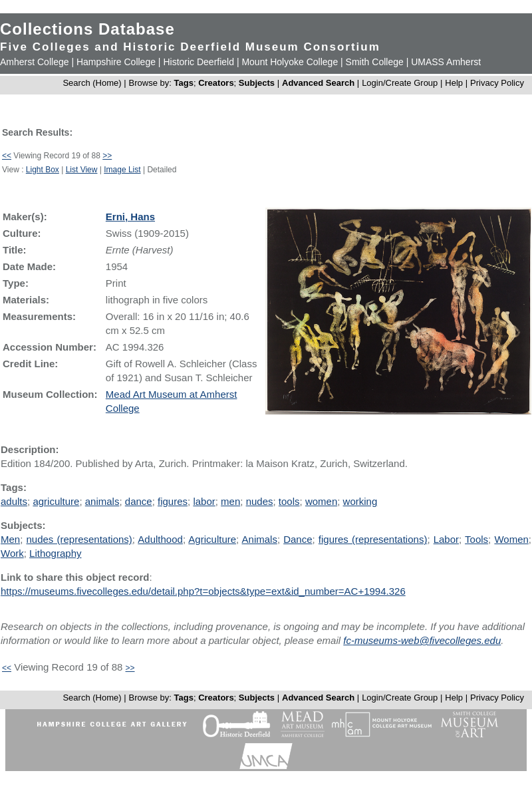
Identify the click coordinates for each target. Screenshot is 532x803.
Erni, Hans (130, 217)
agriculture (56, 501)
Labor (446, 539)
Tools (476, 539)
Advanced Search (318, 83)
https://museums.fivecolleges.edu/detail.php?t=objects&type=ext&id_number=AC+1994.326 (203, 591)
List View (82, 170)
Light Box (43, 170)
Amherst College (35, 62)
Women (511, 539)
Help (454, 83)
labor (204, 501)
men (230, 501)
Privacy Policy (497, 83)
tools (289, 501)
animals (102, 501)
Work (12, 553)
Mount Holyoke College (290, 62)
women (321, 501)
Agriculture (212, 539)
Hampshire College (116, 62)
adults (14, 501)
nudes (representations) (79, 539)
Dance (298, 539)
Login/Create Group (401, 83)
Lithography (55, 553)
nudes (260, 501)
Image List (122, 170)
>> (107, 156)
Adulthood (160, 539)
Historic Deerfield (199, 62)
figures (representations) (373, 539)
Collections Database (87, 29)
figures (173, 501)
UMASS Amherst (446, 62)
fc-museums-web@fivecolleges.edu (422, 640)
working (360, 501)
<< (7, 156)
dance (139, 501)
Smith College (375, 62)
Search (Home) (92, 83)
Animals (260, 539)
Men (10, 539)
